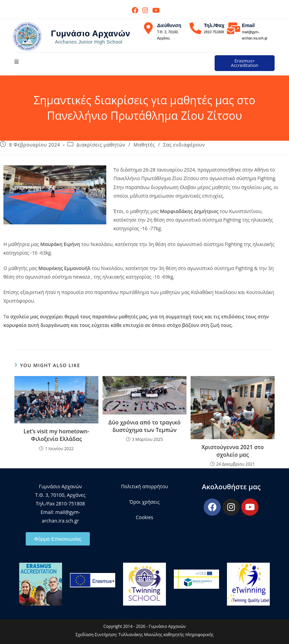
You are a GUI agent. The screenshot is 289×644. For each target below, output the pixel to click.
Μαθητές (144, 145)
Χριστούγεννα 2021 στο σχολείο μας (233, 451)
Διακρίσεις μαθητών (101, 145)
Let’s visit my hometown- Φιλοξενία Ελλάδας (56, 435)
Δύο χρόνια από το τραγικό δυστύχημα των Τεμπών (144, 426)
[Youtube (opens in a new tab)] (155, 10)
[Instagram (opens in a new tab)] (145, 10)
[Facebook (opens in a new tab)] (135, 10)
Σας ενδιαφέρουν (184, 145)
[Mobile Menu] (17, 62)
